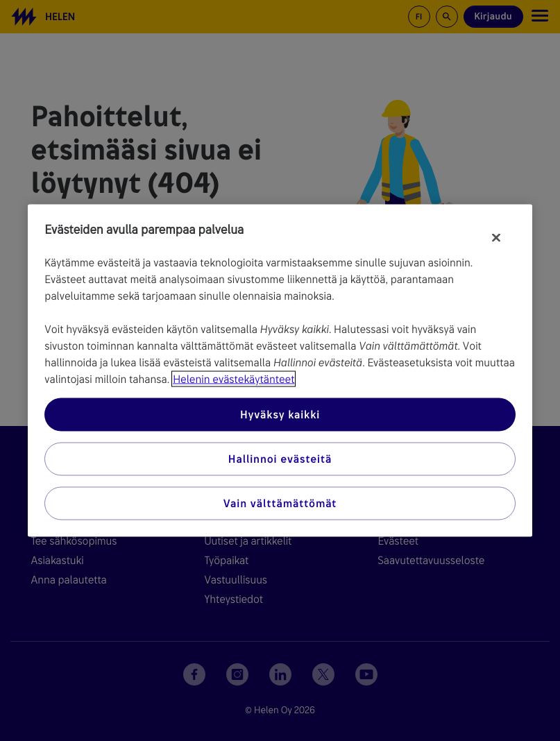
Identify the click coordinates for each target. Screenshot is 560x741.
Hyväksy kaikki (280, 415)
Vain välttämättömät (280, 503)
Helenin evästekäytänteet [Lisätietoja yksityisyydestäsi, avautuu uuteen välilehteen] (234, 379)
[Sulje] (496, 238)
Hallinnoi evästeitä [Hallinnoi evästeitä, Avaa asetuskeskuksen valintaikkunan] (280, 459)
